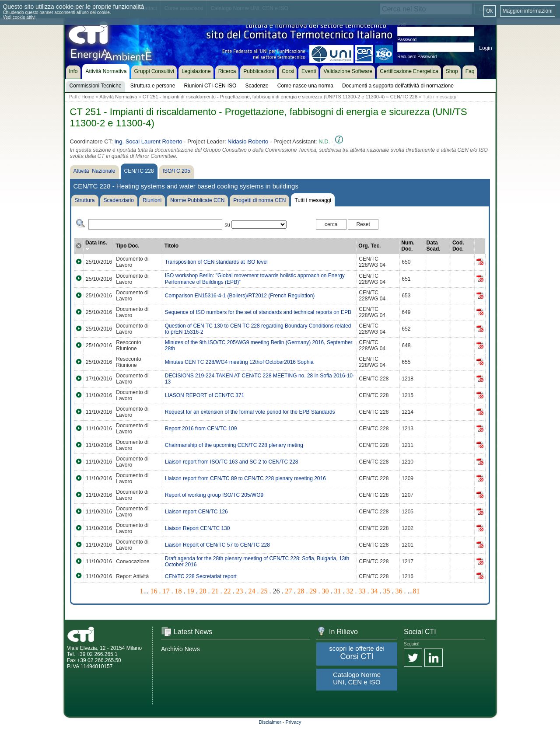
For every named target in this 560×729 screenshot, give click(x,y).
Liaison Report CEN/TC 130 (198, 528)
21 (215, 591)
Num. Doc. (408, 246)
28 (301, 591)
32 (350, 591)
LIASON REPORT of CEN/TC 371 (205, 395)
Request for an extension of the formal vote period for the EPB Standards (250, 412)
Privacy (294, 722)
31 (338, 591)
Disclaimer (270, 722)
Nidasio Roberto (248, 141)
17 (166, 591)
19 (191, 591)
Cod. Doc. (458, 246)
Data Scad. (434, 246)
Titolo (171, 246)
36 (399, 591)
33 (362, 591)
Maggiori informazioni (528, 11)
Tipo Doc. (127, 246)
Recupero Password (417, 57)
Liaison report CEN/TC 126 (196, 512)
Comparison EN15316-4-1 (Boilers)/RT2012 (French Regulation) (240, 296)
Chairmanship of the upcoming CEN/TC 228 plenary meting (234, 445)
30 (325, 591)
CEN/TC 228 (404, 97)
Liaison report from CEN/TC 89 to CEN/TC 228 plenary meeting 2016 (245, 478)
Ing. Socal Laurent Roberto (148, 141)
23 (240, 591)
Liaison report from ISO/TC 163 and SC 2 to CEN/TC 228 (232, 462)
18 (178, 591)
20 (203, 591)
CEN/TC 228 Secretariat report (201, 576)
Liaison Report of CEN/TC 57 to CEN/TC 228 (217, 545)
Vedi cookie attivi (19, 17)
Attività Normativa (118, 97)
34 (374, 591)
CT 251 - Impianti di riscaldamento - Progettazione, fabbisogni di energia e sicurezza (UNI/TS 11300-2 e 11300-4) (264, 97)
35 (387, 591)
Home (88, 97)
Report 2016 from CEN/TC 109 (201, 429)
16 (154, 591)
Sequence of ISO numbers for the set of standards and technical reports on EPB (258, 312)
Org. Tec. (369, 246)
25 (264, 591)
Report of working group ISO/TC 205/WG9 (214, 495)
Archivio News (180, 649)
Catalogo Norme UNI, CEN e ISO (357, 678)
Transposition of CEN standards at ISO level (216, 262)
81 (416, 591)
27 (289, 591)
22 (227, 591)
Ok (489, 11)
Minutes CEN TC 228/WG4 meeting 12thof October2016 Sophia (239, 362)
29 (313, 591)
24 (252, 591)
